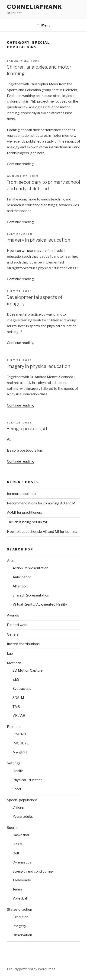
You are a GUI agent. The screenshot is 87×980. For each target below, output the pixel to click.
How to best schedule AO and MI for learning (42, 532)
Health (18, 771)
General (13, 634)
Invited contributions (23, 644)
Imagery (19, 926)
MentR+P (20, 752)
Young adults (23, 817)
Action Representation (30, 568)
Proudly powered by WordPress (31, 969)
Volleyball (20, 898)
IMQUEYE (21, 743)
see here (38, 153)
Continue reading (20, 164)
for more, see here (21, 494)
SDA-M (18, 698)
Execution (20, 917)
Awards (13, 615)
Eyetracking (22, 689)
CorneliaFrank (35, 7)
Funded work (17, 625)
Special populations (22, 800)
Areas (12, 561)
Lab (10, 653)
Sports (12, 828)
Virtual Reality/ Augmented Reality (40, 604)
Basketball (21, 835)
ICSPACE (20, 734)
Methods (14, 663)
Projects (14, 727)
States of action (19, 910)
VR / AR (19, 716)
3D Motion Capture (28, 670)
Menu (43, 25)
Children (19, 807)
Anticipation (22, 577)
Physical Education (27, 780)
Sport (17, 789)
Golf (16, 853)
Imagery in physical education (38, 240)
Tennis (18, 889)
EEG (16, 680)
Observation (22, 935)
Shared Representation (31, 595)
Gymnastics (22, 862)
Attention (20, 586)
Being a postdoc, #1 (27, 429)
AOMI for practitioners (25, 513)
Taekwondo (22, 880)
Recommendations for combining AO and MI (42, 503)
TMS (16, 707)
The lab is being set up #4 (27, 522)
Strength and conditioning (33, 871)
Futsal (17, 844)
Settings (14, 763)
